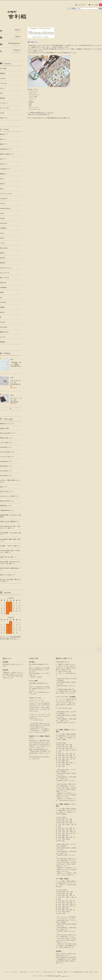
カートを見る (96, 5)
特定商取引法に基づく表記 (81, 972)
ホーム (7, 972)
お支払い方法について (50, 972)
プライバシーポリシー (36, 972)
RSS (91, 972)
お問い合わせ (24, 972)
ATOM (95, 972)
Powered (56, 976)
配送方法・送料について (64, 972)
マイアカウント (82, 5)
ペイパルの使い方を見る (36, 720)
